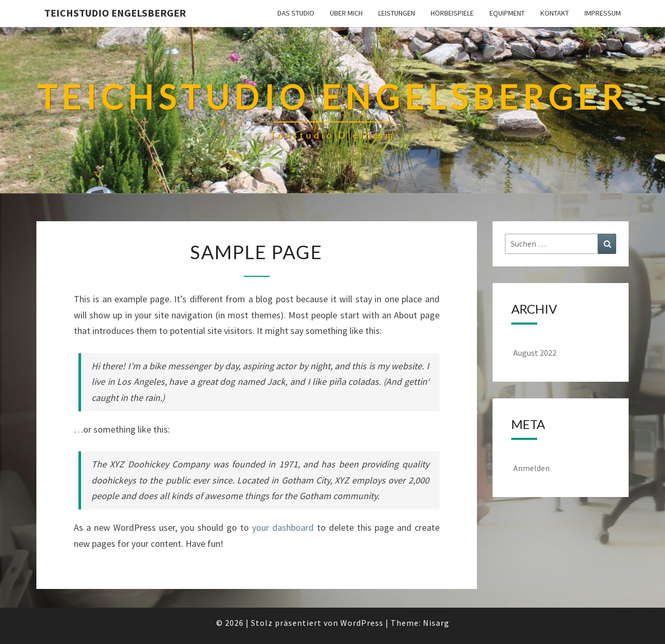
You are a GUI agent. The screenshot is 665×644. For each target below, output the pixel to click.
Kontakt (555, 13)
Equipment (507, 13)
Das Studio (296, 13)
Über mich (346, 13)
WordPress (362, 623)
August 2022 (535, 353)
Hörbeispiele (452, 13)
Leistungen (397, 13)
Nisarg (436, 623)
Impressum (603, 13)
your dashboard (283, 527)
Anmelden (531, 468)
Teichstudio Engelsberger (115, 13)
